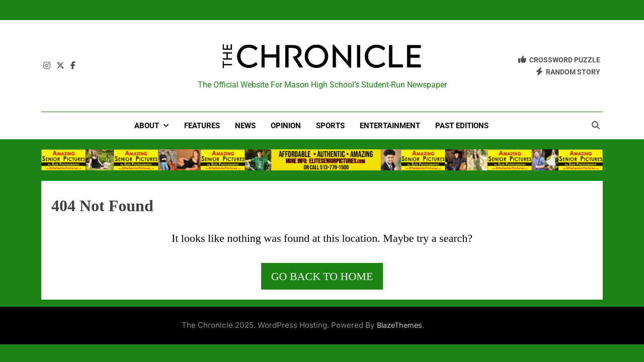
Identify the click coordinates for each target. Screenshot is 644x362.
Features (202, 126)
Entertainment (390, 126)
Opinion (286, 126)
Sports (330, 126)
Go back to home (322, 276)
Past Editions (462, 126)
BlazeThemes (399, 325)
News (245, 126)
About (147, 126)
